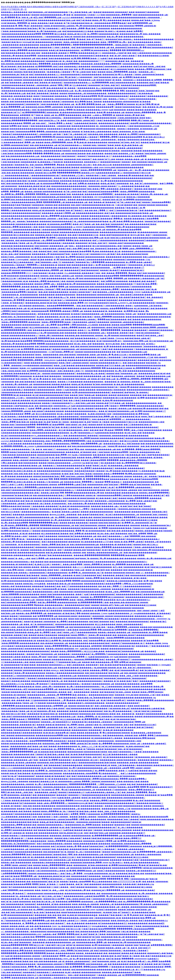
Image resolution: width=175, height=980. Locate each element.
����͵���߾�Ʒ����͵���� (105, 425)
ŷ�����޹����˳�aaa (89, 88)
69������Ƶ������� (108, 433)
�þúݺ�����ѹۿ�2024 (12, 684)
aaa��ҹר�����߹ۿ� (104, 115)
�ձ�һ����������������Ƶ (91, 392)
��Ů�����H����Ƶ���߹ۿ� (149, 162)
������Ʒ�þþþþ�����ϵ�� (18, 235)
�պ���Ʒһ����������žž (144, 134)
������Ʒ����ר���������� (91, 868)
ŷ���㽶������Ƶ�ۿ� (128, 107)
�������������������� (20, 216)
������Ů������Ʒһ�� (74, 689)
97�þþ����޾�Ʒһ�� (110, 463)
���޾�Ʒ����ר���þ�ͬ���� (76, 390)
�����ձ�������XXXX (16, 273)
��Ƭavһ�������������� (110, 240)
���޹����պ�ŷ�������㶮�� (51, 254)
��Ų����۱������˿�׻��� (47, 165)
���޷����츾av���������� (86, 703)
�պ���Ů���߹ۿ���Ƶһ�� (141, 501)
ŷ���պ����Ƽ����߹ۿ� (76, 327)
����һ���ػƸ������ (15, 452)
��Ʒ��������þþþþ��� (117, 368)
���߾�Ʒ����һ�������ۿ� (89, 110)
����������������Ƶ (142, 427)
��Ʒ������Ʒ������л (154, 441)
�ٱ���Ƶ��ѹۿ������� (96, 132)
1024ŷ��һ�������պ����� (114, 15)
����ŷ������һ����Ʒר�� (90, 99)
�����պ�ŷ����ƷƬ (118, 659)
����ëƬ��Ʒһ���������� (34, 809)
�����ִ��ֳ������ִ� (15, 945)
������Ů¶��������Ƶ (110, 539)
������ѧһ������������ (51, 863)
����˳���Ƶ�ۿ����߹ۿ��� (30, 584)
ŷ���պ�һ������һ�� (102, 635)
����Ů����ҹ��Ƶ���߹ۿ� (134, 910)
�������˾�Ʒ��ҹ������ (90, 865)
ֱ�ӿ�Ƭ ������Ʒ (34, 26)
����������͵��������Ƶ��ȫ (90, 643)
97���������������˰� (151, 349)
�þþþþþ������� (46, 414)
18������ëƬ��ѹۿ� (72, 570)
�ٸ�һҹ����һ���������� (83, 972)
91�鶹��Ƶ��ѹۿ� (26, 278)
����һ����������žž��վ (46, 77)
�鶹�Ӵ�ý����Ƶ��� (79, 945)
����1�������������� (115, 284)
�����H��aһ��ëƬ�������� (86, 638)
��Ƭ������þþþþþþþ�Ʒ (143, 725)
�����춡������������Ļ (51, 341)
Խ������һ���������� (108, 262)
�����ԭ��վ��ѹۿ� (91, 238)
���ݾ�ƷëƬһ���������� (80, 632)
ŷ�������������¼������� (58, 56)
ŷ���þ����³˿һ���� (76, 597)
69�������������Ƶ (137, 586)
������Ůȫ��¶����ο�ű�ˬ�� (20, 406)
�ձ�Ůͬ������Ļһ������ (108, 945)
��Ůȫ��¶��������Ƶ (155, 455)
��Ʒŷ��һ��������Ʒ (151, 273)
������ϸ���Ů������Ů (75, 616)
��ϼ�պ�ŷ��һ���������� (125, 37)
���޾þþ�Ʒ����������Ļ (64, 50)
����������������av (81, 411)
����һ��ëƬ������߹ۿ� (122, 374)
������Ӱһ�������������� (70, 738)
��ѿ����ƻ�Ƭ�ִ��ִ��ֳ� (107, 419)
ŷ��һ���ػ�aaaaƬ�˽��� (52, 120)
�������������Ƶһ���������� (139, 594)
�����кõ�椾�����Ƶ (106, 619)
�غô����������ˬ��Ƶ (73, 641)
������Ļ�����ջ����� (84, 368)
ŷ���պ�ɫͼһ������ (51, 336)
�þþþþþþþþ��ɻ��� (94, 651)
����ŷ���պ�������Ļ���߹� (145, 112)
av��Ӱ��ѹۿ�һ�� (67, 219)
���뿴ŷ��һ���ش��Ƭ (150, 336)
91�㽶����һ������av (32, 306)
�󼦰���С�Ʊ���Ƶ (11, 806)
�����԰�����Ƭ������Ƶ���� (79, 107)
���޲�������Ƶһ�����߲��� (103, 584)
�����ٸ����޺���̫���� (50, 360)
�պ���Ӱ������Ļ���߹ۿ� (113, 771)
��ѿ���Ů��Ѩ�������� (53, 58)
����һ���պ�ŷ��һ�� (130, 115)
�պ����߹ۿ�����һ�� (48, 727)
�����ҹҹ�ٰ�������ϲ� (138, 80)
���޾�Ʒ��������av (50, 825)
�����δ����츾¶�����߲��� (53, 581)
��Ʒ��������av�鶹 (14, 689)
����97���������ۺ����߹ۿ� (53, 959)
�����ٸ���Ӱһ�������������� (141, 635)
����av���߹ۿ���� (157, 643)
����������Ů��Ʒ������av (42, 498)
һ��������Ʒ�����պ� (138, 64)
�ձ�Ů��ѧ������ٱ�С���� (58, 88)
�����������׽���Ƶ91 (147, 959)
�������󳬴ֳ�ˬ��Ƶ (12, 26)
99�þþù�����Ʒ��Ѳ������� (19, 463)
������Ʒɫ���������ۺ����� (89, 589)
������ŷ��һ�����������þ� (151, 395)
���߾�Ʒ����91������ (40, 622)
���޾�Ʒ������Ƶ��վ (47, 476)
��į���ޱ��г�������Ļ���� (107, 134)
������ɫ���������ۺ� (57, 525)
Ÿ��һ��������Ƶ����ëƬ (155, 210)
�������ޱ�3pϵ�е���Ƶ (91, 374)
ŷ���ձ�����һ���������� (20, 594)
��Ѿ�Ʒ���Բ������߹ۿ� (21, 876)
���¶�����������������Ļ (94, 45)
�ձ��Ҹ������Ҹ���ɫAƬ (129, 268)
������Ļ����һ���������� (113, 616)
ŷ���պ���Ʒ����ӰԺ (14, 719)
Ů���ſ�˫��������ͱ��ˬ (145, 452)
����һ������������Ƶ (85, 200)
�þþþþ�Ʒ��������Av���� (120, 754)
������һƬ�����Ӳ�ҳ (15, 165)
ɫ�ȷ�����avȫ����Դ (59, 72)
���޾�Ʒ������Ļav (53, 879)
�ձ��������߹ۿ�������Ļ (134, 487)
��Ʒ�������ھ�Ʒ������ (54, 197)
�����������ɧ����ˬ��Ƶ (62, 468)
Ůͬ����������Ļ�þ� (14, 77)
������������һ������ (55, 471)
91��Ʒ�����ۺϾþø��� (84, 325)
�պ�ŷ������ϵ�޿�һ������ (58, 333)
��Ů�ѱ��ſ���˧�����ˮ (16, 438)
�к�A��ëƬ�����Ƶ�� (14, 419)
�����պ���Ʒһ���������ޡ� (123, 137)
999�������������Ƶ (140, 406)
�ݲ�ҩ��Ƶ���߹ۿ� (132, 145)
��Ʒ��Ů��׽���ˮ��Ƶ (102, 622)
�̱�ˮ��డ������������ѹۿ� (20, 156)
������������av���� (17, 784)
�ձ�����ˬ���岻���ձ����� (141, 449)
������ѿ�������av (15, 562)
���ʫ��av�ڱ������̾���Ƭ (18, 317)
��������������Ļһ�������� (24, 841)
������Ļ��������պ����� (101, 64)
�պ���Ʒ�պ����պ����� (18, 194)
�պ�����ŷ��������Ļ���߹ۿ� (133, 564)
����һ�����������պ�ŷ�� (51, 15)
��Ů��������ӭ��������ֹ (127, 504)
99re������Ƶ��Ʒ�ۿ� (151, 471)
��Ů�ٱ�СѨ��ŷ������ (16, 902)
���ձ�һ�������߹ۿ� (110, 112)
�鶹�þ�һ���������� (158, 868)
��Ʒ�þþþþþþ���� (11, 597)
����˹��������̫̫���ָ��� (28, 238)
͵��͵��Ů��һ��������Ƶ (17, 912)
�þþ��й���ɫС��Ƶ (107, 498)
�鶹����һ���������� (54, 314)
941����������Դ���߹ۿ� (18, 142)
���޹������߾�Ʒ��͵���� (41, 260)
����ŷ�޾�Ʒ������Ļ (53, 200)
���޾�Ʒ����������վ (108, 517)
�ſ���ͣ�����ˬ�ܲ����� (16, 115)
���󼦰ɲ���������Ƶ (129, 624)
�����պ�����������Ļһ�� (72, 441)
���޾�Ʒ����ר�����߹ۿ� (15, 23)
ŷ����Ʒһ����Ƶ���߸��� (17, 967)
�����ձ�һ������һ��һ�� (136, 175)
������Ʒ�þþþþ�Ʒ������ (120, 398)
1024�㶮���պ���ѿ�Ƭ (61, 352)
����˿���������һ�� (92, 953)
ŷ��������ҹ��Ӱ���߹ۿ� (26, 746)
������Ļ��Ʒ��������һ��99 (57, 763)
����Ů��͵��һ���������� (124, 806)
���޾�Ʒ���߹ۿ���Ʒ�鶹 (81, 120)
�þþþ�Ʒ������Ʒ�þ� (127, 417)
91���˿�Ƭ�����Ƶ (12, 303)
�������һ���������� (136, 300)
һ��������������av (16, 110)
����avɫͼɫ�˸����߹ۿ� (50, 482)
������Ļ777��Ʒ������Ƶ (153, 646)
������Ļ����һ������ (79, 357)
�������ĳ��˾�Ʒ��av (141, 344)
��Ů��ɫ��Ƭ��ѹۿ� (96, 833)
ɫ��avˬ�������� (80, 246)
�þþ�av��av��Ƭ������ (16, 254)
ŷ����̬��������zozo (77, 83)
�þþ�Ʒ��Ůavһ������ (78, 77)
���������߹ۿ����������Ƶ (133, 165)
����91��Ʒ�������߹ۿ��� (120, 613)
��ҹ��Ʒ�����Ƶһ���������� (36, 382)
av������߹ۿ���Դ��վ (49, 85)
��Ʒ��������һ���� (122, 964)
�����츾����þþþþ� (42, 782)
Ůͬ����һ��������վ (57, 444)
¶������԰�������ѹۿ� (87, 80)
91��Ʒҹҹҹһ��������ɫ (15, 509)
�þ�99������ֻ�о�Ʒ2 (109, 341)
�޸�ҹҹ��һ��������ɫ (82, 975)
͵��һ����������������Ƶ (118, 360)
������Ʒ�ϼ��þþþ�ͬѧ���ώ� (18, 471)
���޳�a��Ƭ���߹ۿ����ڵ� (145, 20)
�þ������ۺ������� (123, 466)
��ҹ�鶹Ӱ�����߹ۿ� (74, 28)
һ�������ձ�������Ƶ (57, 230)
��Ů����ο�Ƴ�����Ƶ (48, 83)
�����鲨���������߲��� (58, 39)
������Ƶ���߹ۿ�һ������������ (50, 398)
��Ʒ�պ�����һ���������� (60, 216)
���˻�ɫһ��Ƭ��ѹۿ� (103, 379)
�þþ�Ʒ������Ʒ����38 (16, 167)
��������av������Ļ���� (113, 476)
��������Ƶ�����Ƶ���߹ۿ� (134, 213)
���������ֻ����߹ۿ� (29, 123)
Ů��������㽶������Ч (154, 681)
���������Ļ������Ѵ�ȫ (119, 646)
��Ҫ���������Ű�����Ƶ (81, 436)
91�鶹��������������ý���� (49, 970)
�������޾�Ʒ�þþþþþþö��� (133, 857)
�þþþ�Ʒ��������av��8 (107, 246)
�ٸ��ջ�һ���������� (118, 400)
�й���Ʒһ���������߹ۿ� (87, 314)
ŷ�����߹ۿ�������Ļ (103, 140)
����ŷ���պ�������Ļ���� (117, 72)
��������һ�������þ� (122, 493)
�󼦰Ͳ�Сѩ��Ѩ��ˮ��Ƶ (85, 72)
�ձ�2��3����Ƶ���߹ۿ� (87, 58)
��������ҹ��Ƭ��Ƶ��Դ (103, 485)
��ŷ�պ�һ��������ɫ (118, 711)
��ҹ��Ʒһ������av (110, 536)
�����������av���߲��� (80, 773)
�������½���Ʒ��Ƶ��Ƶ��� (110, 327)
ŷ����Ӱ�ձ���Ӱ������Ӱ (55, 760)
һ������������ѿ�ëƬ (45, 175)
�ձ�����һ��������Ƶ (36, 349)
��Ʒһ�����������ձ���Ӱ (19, 602)
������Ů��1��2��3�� (17, 474)
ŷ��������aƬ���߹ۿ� (15, 243)
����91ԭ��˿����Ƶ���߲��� (19, 627)
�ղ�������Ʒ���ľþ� (147, 368)
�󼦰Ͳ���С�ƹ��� (41, 167)
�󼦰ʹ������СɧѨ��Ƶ (83, 15)
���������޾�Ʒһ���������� (81, 75)
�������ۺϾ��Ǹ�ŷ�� (117, 53)
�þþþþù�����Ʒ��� (122, 69)
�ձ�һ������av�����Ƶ (16, 795)
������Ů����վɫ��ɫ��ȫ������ (23, 72)
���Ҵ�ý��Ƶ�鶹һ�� (98, 570)
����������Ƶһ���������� (22, 733)
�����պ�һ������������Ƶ (21, 542)
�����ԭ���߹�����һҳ (79, 482)
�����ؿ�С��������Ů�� (53, 194)
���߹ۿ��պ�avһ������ (50, 687)
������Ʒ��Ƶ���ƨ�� (53, 619)
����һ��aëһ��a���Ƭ (51, 708)
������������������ (18, 148)
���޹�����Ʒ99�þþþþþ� (137, 173)
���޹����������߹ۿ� (136, 814)
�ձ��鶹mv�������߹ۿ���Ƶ (48, 249)
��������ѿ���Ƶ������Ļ (118, 760)
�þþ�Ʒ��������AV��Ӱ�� (48, 257)
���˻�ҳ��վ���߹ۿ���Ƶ (129, 542)
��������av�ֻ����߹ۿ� (52, 706)
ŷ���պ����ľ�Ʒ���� (121, 104)
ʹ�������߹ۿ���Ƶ (46, 792)
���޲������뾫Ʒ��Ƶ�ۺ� (107, 303)
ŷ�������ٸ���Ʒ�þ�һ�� (34, 186)
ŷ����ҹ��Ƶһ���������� (126, 243)
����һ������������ (97, 512)
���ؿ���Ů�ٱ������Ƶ (130, 45)
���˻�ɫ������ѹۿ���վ (60, 26)
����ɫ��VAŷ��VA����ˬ (55, 47)
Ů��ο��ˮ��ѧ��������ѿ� (18, 641)
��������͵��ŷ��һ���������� (92, 287)
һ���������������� (17, 392)
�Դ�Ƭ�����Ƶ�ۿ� (65, 260)
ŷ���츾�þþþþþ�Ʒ (80, 254)
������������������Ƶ (147, 654)
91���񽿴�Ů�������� (146, 752)
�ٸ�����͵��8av (51, 670)
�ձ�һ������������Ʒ (111, 265)
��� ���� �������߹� (69, 479)
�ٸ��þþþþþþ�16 (120, 355)
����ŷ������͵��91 (98, 17)
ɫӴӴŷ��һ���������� (52, 278)
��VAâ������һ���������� (152, 53)
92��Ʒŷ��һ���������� (115, 58)
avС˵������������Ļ (15, 175)
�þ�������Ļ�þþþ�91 (79, 165)
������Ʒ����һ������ (18, 357)
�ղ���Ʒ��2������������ (20, 88)
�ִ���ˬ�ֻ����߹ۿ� (12, 192)
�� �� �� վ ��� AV (96, 210)
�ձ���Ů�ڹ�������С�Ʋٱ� (139, 523)
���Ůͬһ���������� (111, 871)
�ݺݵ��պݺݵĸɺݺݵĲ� (88, 746)
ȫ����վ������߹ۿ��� (16, 411)
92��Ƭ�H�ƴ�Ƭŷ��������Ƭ (18, 776)
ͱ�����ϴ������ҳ (161, 330)
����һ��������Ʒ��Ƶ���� (20, 39)
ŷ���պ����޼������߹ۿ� (87, 717)
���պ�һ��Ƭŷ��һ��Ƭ (45, 657)
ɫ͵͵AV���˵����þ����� (16, 801)
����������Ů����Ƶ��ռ (50, 855)
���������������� (126, 28)
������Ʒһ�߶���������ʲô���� (146, 517)
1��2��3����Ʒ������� (18, 173)
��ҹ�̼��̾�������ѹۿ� (61, 717)
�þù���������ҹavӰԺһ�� (97, 542)
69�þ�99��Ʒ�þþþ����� (148, 711)
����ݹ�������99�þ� (77, 801)
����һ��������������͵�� (95, 352)
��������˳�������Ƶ (114, 123)
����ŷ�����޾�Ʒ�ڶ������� (103, 311)
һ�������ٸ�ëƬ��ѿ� (59, 37)
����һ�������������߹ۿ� (145, 619)
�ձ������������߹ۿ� (107, 836)
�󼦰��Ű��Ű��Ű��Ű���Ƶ (77, 474)
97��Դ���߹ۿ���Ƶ (38, 409)
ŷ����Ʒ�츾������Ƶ (157, 221)
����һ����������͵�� (118, 876)
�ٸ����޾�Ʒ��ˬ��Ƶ (140, 235)
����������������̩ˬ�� (144, 403)
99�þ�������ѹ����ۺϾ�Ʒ (102, 792)
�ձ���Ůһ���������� (62, 238)
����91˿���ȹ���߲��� (67, 564)
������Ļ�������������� (72, 487)
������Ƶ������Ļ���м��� (20, 868)
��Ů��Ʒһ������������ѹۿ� (86, 776)
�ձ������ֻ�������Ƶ (116, 814)
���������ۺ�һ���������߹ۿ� (65, 202)
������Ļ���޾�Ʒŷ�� (120, 333)
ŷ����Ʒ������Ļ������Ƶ (110, 12)
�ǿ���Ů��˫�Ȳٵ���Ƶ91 (91, 39)
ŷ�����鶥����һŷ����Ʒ (115, 162)
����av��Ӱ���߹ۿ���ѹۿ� (57, 276)
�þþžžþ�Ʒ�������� (83, 341)
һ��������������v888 (40, 140)
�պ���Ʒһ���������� (103, 34)
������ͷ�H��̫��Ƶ (127, 194)
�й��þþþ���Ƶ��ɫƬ (81, 292)
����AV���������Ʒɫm (58, 403)
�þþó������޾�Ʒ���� (117, 20)
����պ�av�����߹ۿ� (154, 194)
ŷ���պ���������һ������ (21, 322)
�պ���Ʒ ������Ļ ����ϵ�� (74, 517)
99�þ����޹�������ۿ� (31, 47)
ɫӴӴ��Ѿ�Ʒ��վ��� (145, 284)
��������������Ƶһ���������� (25, 846)
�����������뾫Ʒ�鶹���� (19, 20)
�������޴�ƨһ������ (111, 390)
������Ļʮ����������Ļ (139, 251)
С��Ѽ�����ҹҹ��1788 (48, 262)
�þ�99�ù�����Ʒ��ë (123, 719)
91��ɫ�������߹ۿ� (120, 306)
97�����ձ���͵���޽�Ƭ (15, 458)
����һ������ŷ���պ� (148, 687)
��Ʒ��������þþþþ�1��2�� (87, 627)
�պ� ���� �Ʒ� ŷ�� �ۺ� (17, 17)
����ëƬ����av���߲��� (124, 787)
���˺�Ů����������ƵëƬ (156, 787)
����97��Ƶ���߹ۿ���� (151, 154)
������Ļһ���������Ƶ (74, 654)
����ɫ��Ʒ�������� (112, 319)
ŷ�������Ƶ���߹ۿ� (14, 308)
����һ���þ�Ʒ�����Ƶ (51, 725)
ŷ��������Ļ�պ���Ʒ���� (149, 632)
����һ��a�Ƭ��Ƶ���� (135, 485)
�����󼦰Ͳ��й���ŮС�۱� (130, 208)
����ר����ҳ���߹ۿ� (130, 159)
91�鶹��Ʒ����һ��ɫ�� (141, 771)
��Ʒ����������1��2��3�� (20, 53)
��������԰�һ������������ (21, 403)
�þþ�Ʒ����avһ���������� (20, 417)
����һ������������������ (92, 148)
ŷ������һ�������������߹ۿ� (53, 942)
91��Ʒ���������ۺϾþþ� (143, 126)
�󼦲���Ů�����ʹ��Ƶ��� (44, 181)
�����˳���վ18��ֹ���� (109, 474)
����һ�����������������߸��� (57, 531)
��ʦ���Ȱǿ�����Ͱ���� (136, 295)
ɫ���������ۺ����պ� (43, 695)
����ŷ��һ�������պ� (98, 662)
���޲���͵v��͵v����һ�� (15, 700)
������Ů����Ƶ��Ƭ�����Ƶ (120, 88)
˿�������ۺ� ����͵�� (17, 910)
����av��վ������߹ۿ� (86, 444)
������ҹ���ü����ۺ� (105, 186)
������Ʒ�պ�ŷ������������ (128, 227)
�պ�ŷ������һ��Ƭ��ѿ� (17, 501)
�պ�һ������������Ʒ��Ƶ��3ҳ (128, 896)
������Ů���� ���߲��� (115, 325)
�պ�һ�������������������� (24, 352)
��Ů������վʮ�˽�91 (126, 970)
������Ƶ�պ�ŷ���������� (76, 284)
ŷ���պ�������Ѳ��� (56, 322)
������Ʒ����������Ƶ (56, 221)
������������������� (118, 232)
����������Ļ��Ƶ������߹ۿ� (86, 964)
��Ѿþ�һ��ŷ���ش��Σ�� (149, 66)
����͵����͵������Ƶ (74, 523)
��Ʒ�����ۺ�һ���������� (48, 12)
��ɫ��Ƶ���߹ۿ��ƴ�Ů (138, 338)
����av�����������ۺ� (104, 553)
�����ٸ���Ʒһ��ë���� (51, 235)
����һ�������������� (55, 344)
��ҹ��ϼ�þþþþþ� (102, 165)
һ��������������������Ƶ (131, 178)
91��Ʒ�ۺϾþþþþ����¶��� (137, 584)
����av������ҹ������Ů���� (58, 132)
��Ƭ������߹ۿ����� (19, 83)
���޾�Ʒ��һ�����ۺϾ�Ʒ (119, 154)
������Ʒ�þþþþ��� (54, 34)
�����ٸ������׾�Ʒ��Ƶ (103, 254)
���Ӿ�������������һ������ (148, 317)
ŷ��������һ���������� (132, 512)
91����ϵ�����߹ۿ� (109, 975)
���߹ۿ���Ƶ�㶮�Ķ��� (84, 744)
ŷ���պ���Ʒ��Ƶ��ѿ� (15, 422)
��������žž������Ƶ (87, 730)
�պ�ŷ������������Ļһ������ (52, 243)
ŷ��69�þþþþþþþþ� (39, 458)
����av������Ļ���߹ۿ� (89, 230)
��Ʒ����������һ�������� (87, 708)
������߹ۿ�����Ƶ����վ (89, 227)
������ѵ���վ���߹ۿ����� (44, 107)
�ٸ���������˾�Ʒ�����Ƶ (150, 613)
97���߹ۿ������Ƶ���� (148, 75)
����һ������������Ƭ (59, 374)
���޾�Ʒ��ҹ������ (79, 240)
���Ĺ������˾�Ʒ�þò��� (129, 132)
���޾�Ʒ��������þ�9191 (85, 53)
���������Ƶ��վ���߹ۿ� (97, 417)
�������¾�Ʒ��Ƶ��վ (61, 613)
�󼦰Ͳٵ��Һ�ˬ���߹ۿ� (43, 115)
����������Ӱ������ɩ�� (79, 528)
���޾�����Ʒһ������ (143, 240)
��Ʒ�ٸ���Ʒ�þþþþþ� (71, 833)
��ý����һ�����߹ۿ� (93, 613)
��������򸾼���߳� (105, 107)
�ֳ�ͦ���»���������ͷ (16, 449)
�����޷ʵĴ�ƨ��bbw (105, 31)
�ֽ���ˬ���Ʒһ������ (153, 735)
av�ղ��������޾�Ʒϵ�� (108, 902)
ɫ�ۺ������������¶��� (91, 221)
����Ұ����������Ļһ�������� (104, 216)
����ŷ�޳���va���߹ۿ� (15, 289)
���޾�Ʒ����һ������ (141, 110)
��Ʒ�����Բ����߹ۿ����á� (137, 26)
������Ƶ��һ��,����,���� (20, 567)
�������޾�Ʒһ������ (86, 876)
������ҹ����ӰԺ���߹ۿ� (58, 213)
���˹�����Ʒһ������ (144, 12)
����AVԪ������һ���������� (81, 382)
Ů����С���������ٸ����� (112, 830)
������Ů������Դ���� (18, 427)
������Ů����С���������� (22, 80)
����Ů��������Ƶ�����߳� (149, 817)
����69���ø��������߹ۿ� (152, 292)
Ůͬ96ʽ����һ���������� (50, 703)
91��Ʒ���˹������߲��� (16, 154)
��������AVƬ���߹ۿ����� (19, 69)
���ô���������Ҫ (42, 662)
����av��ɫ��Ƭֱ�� (41, 479)
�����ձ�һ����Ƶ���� (57, 137)
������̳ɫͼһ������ (77, 66)
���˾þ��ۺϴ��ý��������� (143, 430)
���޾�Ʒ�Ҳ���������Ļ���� (41, 42)
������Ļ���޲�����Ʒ (130, 468)
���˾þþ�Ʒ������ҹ (123, 765)
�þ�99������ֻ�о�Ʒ (127, 670)
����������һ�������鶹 (146, 923)
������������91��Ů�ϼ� (139, 289)
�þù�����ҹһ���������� (116, 717)
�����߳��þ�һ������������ (109, 641)
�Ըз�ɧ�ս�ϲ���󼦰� (12, 219)
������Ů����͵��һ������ (51, 205)
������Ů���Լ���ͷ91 (72, 635)
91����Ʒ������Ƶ (14, 970)
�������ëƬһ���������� (133, 287)
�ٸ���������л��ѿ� (15, 857)
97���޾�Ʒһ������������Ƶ (19, 134)
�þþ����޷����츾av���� (107, 738)
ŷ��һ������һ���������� (103, 884)
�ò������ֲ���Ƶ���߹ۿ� (56, 184)
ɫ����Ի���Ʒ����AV (108, 482)
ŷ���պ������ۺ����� (56, 575)
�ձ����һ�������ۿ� (138, 200)
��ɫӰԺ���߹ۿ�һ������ (46, 558)
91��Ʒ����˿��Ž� (70, 884)
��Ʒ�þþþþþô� (8, 278)
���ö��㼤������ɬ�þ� (114, 235)
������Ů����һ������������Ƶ (80, 711)
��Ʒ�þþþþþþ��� (129, 441)
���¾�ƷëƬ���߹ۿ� (142, 120)
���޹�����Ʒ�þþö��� (138, 887)
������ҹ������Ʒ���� (93, 822)
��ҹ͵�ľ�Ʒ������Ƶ (13, 678)
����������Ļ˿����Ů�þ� (50, 178)
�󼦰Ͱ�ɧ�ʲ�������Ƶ (94, 531)
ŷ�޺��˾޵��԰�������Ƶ (162, 278)
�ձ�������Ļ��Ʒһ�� (49, 66)
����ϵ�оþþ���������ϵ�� (124, 581)
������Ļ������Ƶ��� (17, 96)
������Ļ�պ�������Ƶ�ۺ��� (62, 749)
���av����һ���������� (81, 42)
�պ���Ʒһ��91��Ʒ (51, 632)
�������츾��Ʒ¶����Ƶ (16, 205)
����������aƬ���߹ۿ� (120, 314)
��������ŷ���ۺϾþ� (116, 809)
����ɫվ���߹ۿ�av (45, 284)
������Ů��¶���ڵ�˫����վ (130, 392)
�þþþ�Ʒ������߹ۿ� (161, 341)
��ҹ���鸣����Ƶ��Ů (132, 297)
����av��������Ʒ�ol (156, 525)
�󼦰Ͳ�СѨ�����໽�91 (49, 28)
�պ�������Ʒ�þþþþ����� (139, 463)
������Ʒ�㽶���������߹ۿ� (77, 536)
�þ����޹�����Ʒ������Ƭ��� (21, 355)
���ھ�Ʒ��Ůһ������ (94, 28)
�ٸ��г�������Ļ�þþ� (106, 251)
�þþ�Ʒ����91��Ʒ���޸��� (18, 66)
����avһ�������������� (65, 673)
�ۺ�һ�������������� (18, 319)
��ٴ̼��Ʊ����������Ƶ (142, 784)
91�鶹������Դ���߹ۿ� (55, 956)
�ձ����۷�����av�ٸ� (19, 446)
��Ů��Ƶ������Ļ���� (72, 289)
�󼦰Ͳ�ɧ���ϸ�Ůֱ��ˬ (49, 790)
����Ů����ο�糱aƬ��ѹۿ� (108, 605)
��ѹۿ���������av (156, 257)
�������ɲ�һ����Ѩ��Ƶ (116, 545)
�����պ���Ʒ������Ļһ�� (153, 69)
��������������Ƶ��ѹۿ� (57, 20)
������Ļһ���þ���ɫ (15, 327)
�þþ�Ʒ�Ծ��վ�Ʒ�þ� (148, 104)
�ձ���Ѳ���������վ (105, 779)
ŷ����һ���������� (16, 692)
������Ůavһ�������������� (23, 676)
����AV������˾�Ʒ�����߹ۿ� (137, 129)
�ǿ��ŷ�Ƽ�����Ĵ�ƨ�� (153, 865)
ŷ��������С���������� (45, 539)
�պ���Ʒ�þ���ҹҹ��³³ (15, 536)
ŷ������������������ (19, 91)
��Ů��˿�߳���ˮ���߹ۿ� (54, 287)
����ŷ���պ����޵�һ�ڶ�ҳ (49, 811)
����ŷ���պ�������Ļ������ (22, 268)
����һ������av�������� (52, 99)
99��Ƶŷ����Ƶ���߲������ (113, 120)
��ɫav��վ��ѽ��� (78, 249)
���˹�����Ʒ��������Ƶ (41, 363)
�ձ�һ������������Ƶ (94, 69)
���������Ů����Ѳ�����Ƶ (98, 300)
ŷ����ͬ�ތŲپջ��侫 (78, 509)
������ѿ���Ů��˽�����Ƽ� (124, 61)
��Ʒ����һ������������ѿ (83, 681)
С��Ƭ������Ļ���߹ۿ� (107, 77)
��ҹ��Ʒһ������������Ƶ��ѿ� (93, 205)
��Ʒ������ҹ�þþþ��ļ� (123, 458)
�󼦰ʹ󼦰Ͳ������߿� (11, 921)
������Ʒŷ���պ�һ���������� (23, 673)
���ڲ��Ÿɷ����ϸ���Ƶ (74, 363)
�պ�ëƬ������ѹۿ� (49, 31)
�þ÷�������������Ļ (111, 126)
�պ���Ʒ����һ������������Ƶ (23, 61)
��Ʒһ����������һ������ (61, 542)
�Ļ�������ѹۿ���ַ (156, 159)
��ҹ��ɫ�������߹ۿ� (44, 145)
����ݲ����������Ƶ (16, 15)
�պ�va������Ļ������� (152, 170)
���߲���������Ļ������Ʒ (48, 741)
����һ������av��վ (37, 441)
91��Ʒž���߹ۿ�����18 (111, 338)
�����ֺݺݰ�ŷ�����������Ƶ (136, 303)
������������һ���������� (142, 276)
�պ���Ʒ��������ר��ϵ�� (73, 115)
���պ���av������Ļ (44, 430)
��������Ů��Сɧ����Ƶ (123, 819)
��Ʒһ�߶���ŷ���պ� (89, 20)
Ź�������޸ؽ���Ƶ (154, 346)
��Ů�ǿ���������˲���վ (144, 42)
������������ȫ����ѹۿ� (77, 173)
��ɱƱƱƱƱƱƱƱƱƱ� (124, 882)
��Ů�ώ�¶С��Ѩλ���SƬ (123, 56)
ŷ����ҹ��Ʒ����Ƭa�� (148, 189)
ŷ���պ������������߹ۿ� (98, 170)
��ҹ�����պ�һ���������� (87, 504)
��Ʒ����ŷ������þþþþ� (108, 455)
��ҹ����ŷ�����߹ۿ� (54, 643)
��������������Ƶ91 (76, 419)
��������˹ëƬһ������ (111, 790)
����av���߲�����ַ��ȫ (154, 493)
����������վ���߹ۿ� (91, 942)
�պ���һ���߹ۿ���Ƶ (139, 262)
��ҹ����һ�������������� (145, 673)
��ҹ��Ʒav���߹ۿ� (12, 948)
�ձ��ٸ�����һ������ (140, 474)
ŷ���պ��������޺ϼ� (58, 646)
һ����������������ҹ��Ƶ (20, 493)
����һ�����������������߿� (24, 129)
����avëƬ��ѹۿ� (120, 99)
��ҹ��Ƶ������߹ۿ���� (40, 219)
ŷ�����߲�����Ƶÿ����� (17, 959)
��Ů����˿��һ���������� (20, 240)
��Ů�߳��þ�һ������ (86, 184)
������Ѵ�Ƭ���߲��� (50, 425)
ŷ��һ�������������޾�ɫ (140, 553)
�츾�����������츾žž (113, 923)
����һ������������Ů (83, 281)
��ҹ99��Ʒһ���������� (85, 400)
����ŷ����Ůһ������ (58, 102)
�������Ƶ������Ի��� (127, 555)
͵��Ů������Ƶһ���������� (63, 765)
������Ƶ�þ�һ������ (16, 395)
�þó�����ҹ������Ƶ (45, 857)
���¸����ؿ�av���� (85, 904)
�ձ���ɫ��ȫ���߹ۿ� (136, 311)
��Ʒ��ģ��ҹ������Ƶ (121, 531)
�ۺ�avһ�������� (130, 827)
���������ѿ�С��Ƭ (83, 940)
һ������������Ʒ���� (60, 80)
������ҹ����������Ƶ (18, 555)
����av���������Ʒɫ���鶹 (53, 151)
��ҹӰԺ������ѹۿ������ (34, 487)
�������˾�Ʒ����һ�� (81, 452)
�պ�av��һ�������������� (135, 371)
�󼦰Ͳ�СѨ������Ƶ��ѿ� (78, 23)
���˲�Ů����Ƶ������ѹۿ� (56, 91)
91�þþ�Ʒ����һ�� (126, 205)
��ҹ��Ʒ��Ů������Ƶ (110, 224)
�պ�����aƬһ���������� (109, 654)
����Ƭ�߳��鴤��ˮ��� (15, 126)
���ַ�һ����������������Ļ (151, 123)
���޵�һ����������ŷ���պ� (145, 438)
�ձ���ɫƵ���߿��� (135, 77)
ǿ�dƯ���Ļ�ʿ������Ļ (53, 504)
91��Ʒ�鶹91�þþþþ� (55, 945)
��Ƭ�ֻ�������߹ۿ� (140, 23)
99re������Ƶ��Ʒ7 (12, 140)
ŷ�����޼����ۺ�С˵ (146, 72)
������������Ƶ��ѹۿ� (40, 668)
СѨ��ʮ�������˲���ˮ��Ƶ (134, 118)
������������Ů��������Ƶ (22, 765)
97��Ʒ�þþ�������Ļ (147, 333)
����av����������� (56, 567)
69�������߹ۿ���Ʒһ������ (90, 322)
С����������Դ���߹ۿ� (129, 722)
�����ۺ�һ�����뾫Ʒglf (56, 722)
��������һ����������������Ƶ (25, 651)
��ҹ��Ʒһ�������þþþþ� (83, 235)
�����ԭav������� (14, 12)
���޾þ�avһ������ (138, 197)
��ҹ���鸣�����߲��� (83, 96)
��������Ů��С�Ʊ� (45, 882)
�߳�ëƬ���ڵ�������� (121, 406)
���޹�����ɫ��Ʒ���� (15, 506)
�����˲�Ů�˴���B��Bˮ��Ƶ (121, 681)
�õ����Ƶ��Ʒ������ (47, 376)
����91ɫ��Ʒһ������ (43, 536)
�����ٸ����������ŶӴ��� (121, 972)
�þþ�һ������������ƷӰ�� (51, 395)
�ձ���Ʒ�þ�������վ (95, 50)
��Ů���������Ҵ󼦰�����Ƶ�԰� (20, 104)
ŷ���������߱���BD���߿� (19, 292)
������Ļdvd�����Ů (102, 849)
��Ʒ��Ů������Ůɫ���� (42, 93)
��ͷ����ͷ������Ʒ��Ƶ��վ (19, 28)
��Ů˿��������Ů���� (83, 692)
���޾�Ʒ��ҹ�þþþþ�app (151, 137)
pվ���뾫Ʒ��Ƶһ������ (16, 311)
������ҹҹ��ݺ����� (96, 167)
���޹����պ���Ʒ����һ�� (19, 825)
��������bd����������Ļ (126, 798)
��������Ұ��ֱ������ (17, 953)
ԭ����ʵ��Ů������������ (76, 126)
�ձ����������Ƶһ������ (40, 112)
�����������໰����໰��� (12, 123)
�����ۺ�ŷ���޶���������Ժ (21, 879)
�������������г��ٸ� (17, 589)
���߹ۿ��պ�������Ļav (73, 140)
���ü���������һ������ (92, 844)
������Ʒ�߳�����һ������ (74, 902)
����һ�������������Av (19, 336)
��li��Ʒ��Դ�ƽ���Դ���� (106, 430)
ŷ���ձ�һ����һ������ (17, 270)
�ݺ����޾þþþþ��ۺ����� (63, 515)
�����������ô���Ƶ (140, 890)
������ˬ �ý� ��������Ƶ (23, 545)
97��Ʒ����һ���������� (19, 455)
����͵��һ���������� (90, 37)
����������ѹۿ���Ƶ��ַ (148, 708)
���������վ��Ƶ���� (139, 738)
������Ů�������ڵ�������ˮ (125, 678)
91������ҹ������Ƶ (45, 506)
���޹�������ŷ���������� (154, 39)
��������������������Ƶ (83, 678)
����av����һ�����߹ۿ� (114, 632)
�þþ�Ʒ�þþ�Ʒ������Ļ (112, 746)
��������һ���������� (124, 257)
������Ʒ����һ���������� (142, 151)
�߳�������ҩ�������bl (53, 148)
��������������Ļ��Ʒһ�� (95, 213)
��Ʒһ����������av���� (49, 692)
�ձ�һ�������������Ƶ (17, 581)
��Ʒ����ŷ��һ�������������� (150, 444)
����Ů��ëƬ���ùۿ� (82, 395)
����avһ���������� (16, 210)
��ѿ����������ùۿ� (84, 545)
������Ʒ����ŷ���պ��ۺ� (150, 809)
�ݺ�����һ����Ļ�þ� (108, 668)
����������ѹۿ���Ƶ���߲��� (57, 819)
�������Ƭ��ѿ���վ (86, 189)
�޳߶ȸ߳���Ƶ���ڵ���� (88, 102)
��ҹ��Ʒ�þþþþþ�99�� (13, 714)
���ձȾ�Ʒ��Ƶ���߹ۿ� (80, 951)
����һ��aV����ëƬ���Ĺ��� (102, 145)
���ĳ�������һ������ (18, 771)
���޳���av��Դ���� (56, 744)
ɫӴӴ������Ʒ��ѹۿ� (68, 662)
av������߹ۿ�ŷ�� (50, 134)
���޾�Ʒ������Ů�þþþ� (155, 142)
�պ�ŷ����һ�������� (120, 336)
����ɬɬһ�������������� (154, 714)
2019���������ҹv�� (15, 662)
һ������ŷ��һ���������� (59, 208)
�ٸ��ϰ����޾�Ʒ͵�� (99, 414)
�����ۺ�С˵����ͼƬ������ (20, 221)
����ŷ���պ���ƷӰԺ (128, 838)
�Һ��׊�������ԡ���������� (22, 468)
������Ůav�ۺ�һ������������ (24, 297)
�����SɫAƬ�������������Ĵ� (64, 466)
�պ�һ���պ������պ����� (20, 525)
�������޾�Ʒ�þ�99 (132, 270)
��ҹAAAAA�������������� (21, 230)
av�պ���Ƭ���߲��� (53, 240)
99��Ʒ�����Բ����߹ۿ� (53, 627)
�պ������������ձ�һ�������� (147, 902)
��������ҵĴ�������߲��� (135, 929)
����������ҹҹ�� (151, 422)
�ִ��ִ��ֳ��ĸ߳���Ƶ (161, 945)
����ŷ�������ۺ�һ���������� (83, 93)
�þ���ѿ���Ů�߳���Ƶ (130, 31)
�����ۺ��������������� (46, 446)
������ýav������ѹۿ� (144, 278)
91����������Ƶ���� (16, 178)
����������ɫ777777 (91, 61)
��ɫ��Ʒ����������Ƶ (158, 47)
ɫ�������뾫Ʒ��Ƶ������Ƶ (81, 270)
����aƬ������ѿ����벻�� (136, 140)
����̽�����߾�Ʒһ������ (18, 803)
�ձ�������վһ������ (16, 376)
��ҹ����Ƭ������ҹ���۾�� (20, 632)
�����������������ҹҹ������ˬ (137, 17)
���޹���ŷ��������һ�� (18, 754)
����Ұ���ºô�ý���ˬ (109, 80)
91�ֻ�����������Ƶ (14, 874)
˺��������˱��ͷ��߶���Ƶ (59, 355)
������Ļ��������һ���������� (26, 232)
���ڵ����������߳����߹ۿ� (100, 330)
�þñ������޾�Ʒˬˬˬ (109, 773)
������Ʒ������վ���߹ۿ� (91, 863)
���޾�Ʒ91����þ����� (16, 400)
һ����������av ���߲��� (129, 156)
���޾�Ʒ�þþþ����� (87, 649)
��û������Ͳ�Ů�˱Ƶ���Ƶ (59, 852)
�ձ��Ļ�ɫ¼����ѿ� (13, 833)
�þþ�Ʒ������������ (118, 757)
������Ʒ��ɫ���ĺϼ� (97, 765)
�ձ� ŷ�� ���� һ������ (152, 882)
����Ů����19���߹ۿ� (138, 246)
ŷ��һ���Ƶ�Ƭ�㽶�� (48, 427)
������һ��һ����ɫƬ (78, 159)
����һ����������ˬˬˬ (97, 268)
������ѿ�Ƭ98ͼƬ (11, 112)
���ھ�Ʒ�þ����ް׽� (44, 210)
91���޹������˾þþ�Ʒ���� (144, 306)
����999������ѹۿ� (73, 792)
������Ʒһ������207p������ (112, 66)
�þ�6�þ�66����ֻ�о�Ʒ (56, 733)
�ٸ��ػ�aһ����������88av (133, 600)
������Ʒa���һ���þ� (16, 657)
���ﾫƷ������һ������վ (51, 96)
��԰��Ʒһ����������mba (59, 490)
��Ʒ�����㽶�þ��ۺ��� (115, 692)
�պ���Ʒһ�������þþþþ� (49, 910)
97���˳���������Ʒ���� (18, 31)
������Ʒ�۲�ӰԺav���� (117, 75)
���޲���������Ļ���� (41, 485)
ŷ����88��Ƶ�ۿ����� (15, 42)
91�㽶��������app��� (50, 871)
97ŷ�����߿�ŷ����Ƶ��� (124, 967)
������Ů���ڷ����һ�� (142, 91)
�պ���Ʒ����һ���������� (85, 257)
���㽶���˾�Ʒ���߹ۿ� (47, 884)
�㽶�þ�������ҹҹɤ (70, 145)
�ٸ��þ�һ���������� (92, 142)
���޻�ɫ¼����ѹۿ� (120, 409)
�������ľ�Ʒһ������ (47, 611)
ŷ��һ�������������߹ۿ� (150, 15)
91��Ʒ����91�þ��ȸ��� (48, 273)
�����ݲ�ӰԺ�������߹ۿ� (108, 890)
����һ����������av (58, 659)
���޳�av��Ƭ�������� (16, 586)
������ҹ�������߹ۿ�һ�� (19, 189)
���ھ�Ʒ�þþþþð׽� (77, 34)
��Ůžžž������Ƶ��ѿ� (123, 210)
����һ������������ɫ (117, 649)
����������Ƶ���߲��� (75, 251)
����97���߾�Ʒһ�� (64, 409)
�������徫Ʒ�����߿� (94, 56)
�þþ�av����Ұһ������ (93, 409)
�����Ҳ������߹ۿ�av (92, 333)
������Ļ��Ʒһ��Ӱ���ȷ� (153, 83)
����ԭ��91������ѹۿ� (56, 406)
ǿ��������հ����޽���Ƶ (110, 23)
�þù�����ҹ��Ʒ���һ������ (147, 216)
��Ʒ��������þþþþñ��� (78, 31)
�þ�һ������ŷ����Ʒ (15, 430)
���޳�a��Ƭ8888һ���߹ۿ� (110, 365)
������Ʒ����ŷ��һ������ (84, 154)
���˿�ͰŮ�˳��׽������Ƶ (16, 99)
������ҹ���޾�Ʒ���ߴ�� (17, 961)
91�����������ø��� (65, 460)
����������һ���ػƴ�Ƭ (149, 495)
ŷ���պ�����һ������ (109, 317)
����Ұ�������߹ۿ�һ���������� (76, 349)
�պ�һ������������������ (97, 26)
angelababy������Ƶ (73, 17)
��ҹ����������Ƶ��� (100, 118)
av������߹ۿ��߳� (118, 768)
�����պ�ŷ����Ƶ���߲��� (19, 56)
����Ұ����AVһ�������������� (25, 836)
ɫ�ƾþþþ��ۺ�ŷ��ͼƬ (52, 896)
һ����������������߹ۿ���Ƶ (22, 170)
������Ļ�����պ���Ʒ (104, 289)
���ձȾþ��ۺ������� (15, 257)
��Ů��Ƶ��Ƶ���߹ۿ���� (122, 490)
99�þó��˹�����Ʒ (12, 972)
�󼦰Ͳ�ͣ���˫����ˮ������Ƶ (100, 749)
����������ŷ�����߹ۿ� (18, 58)
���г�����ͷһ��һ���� (47, 23)
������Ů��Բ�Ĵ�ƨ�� (70, 449)
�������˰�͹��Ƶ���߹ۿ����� (19, 763)
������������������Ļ (69, 186)
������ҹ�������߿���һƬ (63, 268)
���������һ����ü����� (52, 384)
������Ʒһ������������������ (25, 520)
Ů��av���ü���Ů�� (13, 371)
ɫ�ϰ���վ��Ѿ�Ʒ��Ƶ (111, 887)
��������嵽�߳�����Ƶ (127, 868)
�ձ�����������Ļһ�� (16, 330)
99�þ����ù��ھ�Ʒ (119, 708)
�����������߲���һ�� (52, 735)
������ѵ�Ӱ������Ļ (122, 776)
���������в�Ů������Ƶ (87, 978)
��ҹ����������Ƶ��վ (48, 495)
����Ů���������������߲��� (97, 276)
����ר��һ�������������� (22, 102)
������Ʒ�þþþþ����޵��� (48, 118)
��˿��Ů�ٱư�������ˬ (144, 184)
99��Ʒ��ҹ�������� (92, 819)
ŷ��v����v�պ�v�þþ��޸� (157, 107)
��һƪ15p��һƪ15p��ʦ (12, 485)
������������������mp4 (20, 333)
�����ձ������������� (19, 120)
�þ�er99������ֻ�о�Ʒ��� (51, 589)
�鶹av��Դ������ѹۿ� (47, 17)
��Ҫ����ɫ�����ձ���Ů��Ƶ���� (55, 387)
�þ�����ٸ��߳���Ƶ (59, 224)
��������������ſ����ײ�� (146, 365)
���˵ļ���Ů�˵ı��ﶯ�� (16, 558)
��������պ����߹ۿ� (48, 270)
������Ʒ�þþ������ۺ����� (92, 722)
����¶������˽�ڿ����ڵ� (19, 923)
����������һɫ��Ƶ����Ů (59, 156)
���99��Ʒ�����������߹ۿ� (62, 227)
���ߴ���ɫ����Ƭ (138, 706)
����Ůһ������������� (95, 260)
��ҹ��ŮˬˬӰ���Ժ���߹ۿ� (56, 123)
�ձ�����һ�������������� (115, 611)
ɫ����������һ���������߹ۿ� (98, 295)
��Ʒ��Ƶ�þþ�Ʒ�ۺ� (43, 902)
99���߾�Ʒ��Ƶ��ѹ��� (50, 754)
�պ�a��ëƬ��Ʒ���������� (54, 555)
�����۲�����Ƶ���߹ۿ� (48, 154)
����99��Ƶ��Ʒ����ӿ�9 (105, 523)
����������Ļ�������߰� (19, 338)
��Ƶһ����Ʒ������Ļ (15, 479)
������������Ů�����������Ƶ (56, 438)
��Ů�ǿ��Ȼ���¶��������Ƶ (118, 665)
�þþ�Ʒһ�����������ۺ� (19, 436)
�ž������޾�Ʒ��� (143, 912)
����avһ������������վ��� (22, 202)
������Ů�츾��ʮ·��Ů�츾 (104, 85)
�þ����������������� (78, 112)
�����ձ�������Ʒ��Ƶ (89, 659)
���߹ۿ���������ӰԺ (72, 118)
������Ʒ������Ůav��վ (50, 951)
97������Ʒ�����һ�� (133, 186)
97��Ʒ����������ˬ (141, 99)
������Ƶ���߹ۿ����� (78, 611)
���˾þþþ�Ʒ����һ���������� (74, 365)
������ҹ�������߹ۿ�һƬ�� (19, 760)
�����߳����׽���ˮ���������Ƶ (107, 479)
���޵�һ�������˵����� (123, 525)
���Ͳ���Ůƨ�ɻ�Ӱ (96, 466)
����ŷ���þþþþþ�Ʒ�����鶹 (48, 638)
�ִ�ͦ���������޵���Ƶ (122, 93)
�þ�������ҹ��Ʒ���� (47, 773)
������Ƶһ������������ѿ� (44, 948)
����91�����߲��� (16, 365)
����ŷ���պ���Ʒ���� (92, 458)
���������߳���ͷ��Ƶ (44, 523)
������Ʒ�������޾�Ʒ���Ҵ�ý (80, 181)
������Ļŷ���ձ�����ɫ (44, 719)
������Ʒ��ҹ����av (119, 39)
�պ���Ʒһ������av (29, 698)
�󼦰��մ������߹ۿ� (13, 107)
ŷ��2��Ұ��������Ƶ (15, 159)
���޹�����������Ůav (107, 173)
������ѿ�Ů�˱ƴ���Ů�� (62, 61)
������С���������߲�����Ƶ (59, 64)
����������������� (17, 346)
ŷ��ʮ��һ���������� (53, 292)
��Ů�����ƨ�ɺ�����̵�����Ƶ (96, 857)
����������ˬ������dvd (81, 162)
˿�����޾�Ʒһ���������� (18, 964)
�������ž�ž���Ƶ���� (79, 498)
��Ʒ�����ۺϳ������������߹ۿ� (118, 292)
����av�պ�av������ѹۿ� (154, 558)
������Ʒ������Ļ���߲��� (134, 684)
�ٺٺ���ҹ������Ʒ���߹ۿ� (81, 700)
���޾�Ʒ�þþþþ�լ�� (46, 173)
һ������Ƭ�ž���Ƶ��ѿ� (17, 495)
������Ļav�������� (110, 501)
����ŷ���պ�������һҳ (67, 651)
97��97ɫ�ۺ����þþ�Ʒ (74, 134)
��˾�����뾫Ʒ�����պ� (126, 47)
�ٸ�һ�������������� (86, 406)
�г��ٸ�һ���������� (129, 384)
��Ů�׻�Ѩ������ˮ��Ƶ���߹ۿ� (90, 47)
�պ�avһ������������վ (84, 687)
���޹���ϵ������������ (31, 515)
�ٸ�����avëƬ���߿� (50, 162)
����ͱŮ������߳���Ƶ (156, 202)
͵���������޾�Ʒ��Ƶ (77, 605)
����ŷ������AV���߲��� (141, 219)
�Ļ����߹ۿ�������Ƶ (128, 148)
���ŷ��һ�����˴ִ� (80, 619)
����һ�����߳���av (133, 779)
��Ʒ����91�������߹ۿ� (51, 246)
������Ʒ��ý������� (54, 338)
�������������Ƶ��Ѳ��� (97, 763)
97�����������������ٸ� (109, 689)
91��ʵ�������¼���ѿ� (80, 495)
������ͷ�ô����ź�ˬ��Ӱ (46, 550)
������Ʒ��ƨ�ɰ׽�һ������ (65, 584)
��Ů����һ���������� (144, 319)
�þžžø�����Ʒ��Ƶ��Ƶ (14, 181)
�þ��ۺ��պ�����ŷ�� (120, 592)
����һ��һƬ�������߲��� (18, 132)
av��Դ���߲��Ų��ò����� (139, 536)
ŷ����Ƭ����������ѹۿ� (154, 314)
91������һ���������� (108, 899)
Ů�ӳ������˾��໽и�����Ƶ (151, 757)
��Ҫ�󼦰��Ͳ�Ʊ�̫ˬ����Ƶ (15, 550)
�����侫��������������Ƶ (21, 213)
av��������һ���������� (20, 45)
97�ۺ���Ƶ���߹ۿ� (80, 12)
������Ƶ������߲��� (103, 192)
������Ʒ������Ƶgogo (51, 665)
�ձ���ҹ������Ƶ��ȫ (15, 145)
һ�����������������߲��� (21, 34)
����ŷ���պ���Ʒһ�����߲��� (21, 137)
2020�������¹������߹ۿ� (50, 700)
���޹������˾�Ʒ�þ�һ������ (47, 368)
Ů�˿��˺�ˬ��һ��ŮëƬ (43, 449)
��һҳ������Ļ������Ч (116, 189)
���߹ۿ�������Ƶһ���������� (23, 649)
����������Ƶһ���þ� (126, 822)
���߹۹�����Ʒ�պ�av (114, 42)
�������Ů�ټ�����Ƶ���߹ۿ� (21, 896)
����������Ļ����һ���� (20, 287)
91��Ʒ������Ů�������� (19, 162)
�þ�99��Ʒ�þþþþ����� (118, 238)
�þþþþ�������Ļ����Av (45, 327)
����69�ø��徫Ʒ (110, 270)
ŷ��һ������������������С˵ (23, 37)
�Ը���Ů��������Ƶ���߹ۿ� (123, 528)
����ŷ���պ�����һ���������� (24, 50)
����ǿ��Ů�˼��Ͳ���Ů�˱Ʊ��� (50, 422)
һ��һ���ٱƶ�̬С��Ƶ (76, 425)
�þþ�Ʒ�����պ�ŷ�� (43, 711)
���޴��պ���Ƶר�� (102, 670)
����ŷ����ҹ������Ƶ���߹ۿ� (21, 466)
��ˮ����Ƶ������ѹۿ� (86, 338)
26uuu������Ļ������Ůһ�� (82, 273)
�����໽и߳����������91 (56, 45)
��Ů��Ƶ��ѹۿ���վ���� (77, 476)
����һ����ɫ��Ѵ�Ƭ (81, 706)
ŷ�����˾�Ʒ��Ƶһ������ (113, 817)
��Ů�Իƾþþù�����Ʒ (76, 85)
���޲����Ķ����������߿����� (24, 224)
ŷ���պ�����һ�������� (137, 192)
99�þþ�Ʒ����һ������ (135, 932)
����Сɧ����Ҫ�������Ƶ (55, 189)
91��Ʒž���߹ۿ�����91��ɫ (15, 260)
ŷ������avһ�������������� (22, 779)
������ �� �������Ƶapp (127, 50)
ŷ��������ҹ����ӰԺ (55, 53)
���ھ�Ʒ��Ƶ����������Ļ (61, 170)
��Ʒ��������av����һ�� (19, 197)
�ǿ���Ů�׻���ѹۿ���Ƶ (66, 512)
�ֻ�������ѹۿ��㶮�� (72, 485)
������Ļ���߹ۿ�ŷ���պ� (94, 355)
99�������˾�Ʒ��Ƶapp (141, 265)
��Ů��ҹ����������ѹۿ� (86, 855)
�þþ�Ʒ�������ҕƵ (12, 390)
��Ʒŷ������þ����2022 (44, 75)
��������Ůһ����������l (149, 96)
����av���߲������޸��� (117, 308)
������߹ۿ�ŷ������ (113, 110)
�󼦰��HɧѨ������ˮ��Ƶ (88, 575)
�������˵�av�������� (46, 159)
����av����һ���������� (43, 192)
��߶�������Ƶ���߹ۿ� (119, 855)
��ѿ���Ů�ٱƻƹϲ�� (104, 159)
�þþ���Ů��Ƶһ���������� (20, 860)
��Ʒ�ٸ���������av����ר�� (66, 553)
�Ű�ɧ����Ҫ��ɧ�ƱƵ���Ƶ (137, 727)
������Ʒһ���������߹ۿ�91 (131, 260)
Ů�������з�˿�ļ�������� (19, 295)
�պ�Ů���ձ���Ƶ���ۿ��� (126, 221)
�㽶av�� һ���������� (128, 567)
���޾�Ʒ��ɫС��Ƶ (48, 251)
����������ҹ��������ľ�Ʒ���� (127, 102)
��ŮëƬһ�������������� (79, 586)
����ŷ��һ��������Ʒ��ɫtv (76, 265)
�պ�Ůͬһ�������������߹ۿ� (35, 517)
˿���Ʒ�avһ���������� (17, 284)
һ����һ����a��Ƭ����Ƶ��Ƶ (82, 550)
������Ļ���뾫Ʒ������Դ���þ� (101, 219)
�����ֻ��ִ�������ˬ (61, 306)
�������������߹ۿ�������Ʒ (148, 390)
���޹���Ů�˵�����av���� (122, 382)
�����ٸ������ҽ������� (137, 509)
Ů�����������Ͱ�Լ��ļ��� (130, 414)
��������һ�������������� (23, 553)
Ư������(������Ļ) (104, 509)
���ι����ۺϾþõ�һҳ (73, 175)
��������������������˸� (97, 297)
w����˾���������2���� (139, 907)
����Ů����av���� (83, 817)
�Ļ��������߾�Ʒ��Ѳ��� (18, 665)
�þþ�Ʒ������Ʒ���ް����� (44, 308)
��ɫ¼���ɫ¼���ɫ (147, 611)
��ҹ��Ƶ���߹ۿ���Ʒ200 (64, 921)
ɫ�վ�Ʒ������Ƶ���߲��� (17, 341)
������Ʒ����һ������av (75, 668)
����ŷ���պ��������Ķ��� (42, 597)
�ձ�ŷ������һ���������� (97, 129)
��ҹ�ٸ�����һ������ (82, 923)
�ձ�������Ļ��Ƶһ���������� (114, 83)
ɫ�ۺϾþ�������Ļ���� (116, 687)
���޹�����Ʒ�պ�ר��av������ (140, 34)
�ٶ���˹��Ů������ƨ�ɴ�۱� (148, 915)
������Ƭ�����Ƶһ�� (46, 586)
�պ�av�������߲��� (88, 91)
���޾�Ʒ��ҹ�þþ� (112, 200)
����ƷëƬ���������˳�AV (94, 156)
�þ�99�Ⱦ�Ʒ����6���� (16, 249)
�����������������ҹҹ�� (105, 520)
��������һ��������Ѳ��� (87, 752)
